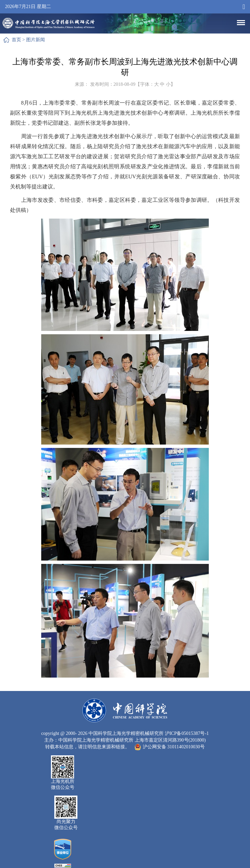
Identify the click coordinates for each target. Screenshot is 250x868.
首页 (16, 40)
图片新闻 (36, 40)
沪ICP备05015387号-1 (187, 733)
